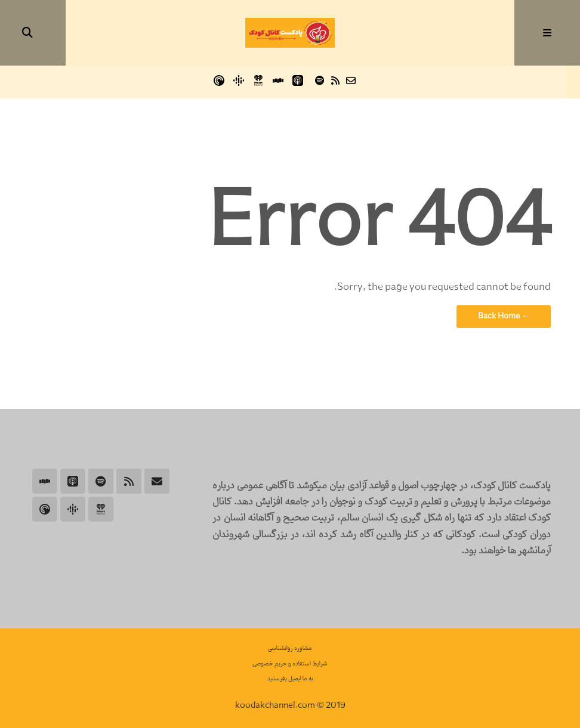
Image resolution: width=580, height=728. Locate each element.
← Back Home (504, 316)
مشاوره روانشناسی (290, 648)
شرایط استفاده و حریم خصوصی (290, 664)
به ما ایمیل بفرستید (290, 679)
